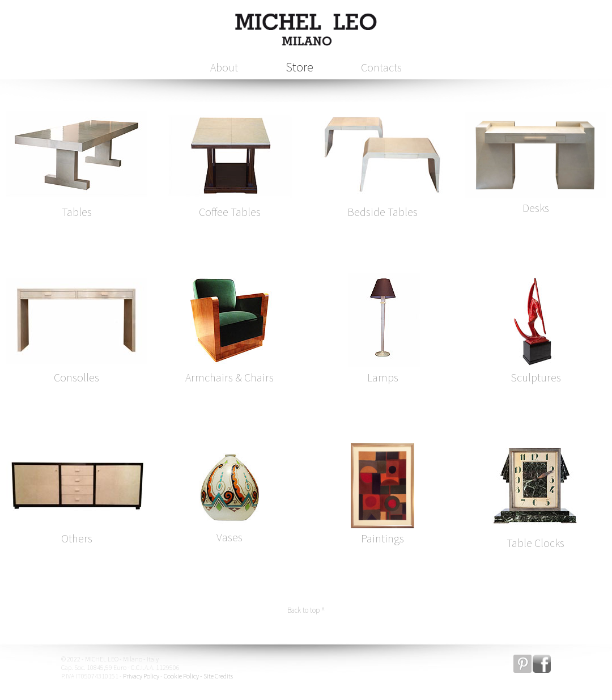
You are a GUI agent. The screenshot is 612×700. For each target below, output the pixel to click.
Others (77, 538)
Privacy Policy (141, 676)
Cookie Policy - (184, 676)
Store (299, 67)
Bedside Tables (382, 212)
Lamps (383, 377)
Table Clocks (535, 543)
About (224, 67)
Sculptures (536, 377)
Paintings (382, 538)
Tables (77, 212)
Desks (536, 208)
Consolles (76, 377)
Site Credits (218, 676)
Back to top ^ (306, 610)
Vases (229, 537)
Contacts (381, 67)
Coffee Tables (230, 212)
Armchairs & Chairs (229, 377)
